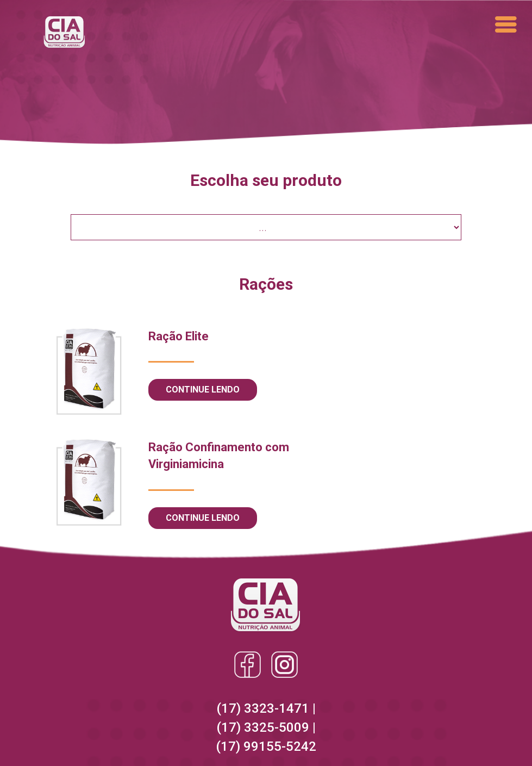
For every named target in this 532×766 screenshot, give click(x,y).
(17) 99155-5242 (266, 746)
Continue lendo (203, 390)
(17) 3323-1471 (264, 708)
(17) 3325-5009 (264, 727)
